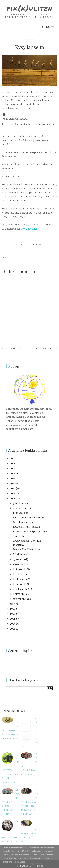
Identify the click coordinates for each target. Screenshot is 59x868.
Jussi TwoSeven (28, 229)
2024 (13, 469)
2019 (13, 494)
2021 (13, 484)
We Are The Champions (27, 550)
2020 (13, 489)
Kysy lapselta (20, 513)
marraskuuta (21, 509)
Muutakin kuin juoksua (26, 527)
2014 (13, 619)
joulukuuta (20, 503)
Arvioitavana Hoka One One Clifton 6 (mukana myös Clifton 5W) (29, 802)
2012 (13, 629)
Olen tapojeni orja (23, 522)
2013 (13, 624)
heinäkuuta (20, 569)
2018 (13, 499)
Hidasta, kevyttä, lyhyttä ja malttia (32, 532)
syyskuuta (19, 560)
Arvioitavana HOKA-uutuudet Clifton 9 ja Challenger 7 (10, 802)
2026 (13, 459)
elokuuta (18, 565)
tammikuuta (20, 599)
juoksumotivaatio (29, 245)
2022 (13, 479)
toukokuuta (20, 579)
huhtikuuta (20, 584)
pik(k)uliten (29, 8)
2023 (13, 474)
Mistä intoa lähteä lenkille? (29, 518)
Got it (39, 866)
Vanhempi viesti (45, 348)
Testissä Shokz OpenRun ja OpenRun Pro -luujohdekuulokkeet (10, 731)
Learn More (25, 866)
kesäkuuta (19, 574)
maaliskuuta (20, 589)
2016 (13, 609)
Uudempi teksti (14, 348)
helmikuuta (20, 594)
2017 (13, 604)
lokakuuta (19, 555)
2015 (13, 614)
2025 (13, 464)
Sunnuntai (19, 536)
